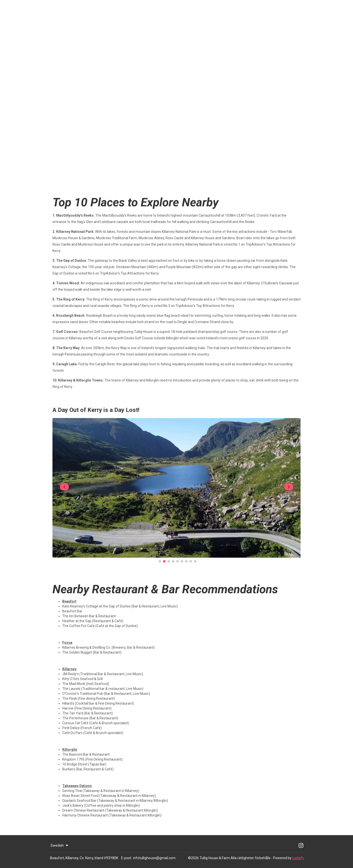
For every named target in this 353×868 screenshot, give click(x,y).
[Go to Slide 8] (191, 561)
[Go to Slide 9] (195, 561)
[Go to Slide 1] (160, 561)
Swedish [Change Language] (60, 845)
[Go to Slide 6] (182, 561)
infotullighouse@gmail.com (154, 858)
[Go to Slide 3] (169, 561)
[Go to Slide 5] (177, 561)
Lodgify (298, 858)
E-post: (126, 858)
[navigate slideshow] (64, 487)
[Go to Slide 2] (164, 561)
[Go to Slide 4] (173, 561)
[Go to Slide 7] (186, 561)
